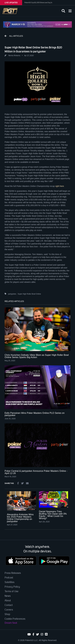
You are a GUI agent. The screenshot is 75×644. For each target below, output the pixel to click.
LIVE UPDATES (11, 3)
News (8, 596)
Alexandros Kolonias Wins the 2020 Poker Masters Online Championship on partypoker (20, 518)
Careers (9, 610)
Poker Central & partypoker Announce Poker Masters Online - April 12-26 (36, 472)
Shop (7, 614)
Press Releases (13, 573)
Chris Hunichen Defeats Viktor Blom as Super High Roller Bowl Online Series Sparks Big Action (37, 356)
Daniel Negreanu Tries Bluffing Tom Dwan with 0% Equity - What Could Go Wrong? (53, 515)
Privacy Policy (12, 587)
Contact (9, 605)
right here (60, 186)
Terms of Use (11, 591)
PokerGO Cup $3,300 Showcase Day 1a (38, 3)
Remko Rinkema (14, 56)
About (8, 601)
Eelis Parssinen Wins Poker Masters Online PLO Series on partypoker (35, 414)
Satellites (9, 582)
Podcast (9, 578)
